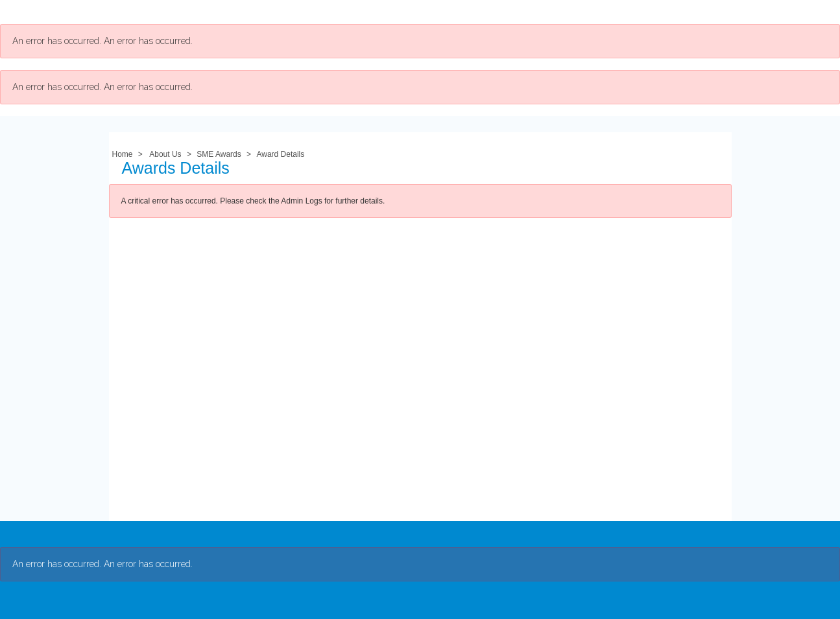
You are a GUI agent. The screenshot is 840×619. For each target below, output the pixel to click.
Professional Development (354, 12)
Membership (243, 12)
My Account (572, 12)
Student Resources (481, 12)
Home (123, 154)
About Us (174, 12)
